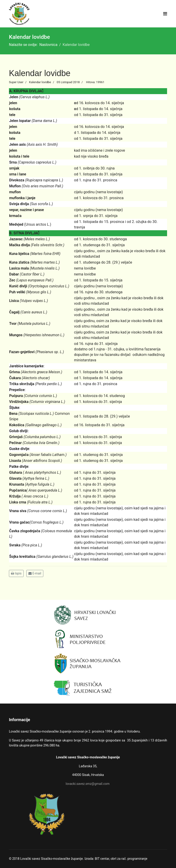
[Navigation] (165, 14)
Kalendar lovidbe (40, 82)
